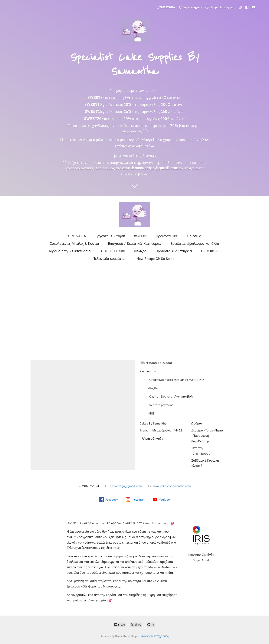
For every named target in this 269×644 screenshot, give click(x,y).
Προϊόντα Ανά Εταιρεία (174, 251)
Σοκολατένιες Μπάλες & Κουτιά (75, 244)
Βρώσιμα (194, 236)
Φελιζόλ (140, 251)
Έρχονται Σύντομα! (110, 236)
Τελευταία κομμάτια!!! (110, 259)
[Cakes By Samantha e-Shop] (135, 215)
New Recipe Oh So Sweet (156, 259)
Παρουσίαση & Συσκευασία (69, 251)
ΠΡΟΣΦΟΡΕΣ (211, 251)
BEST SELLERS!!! (112, 251)
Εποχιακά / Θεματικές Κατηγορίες (135, 244)
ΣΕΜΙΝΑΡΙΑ (77, 236)
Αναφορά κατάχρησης (155, 636)
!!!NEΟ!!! (140, 236)
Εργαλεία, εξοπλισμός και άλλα (195, 244)
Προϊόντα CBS (167, 236)
